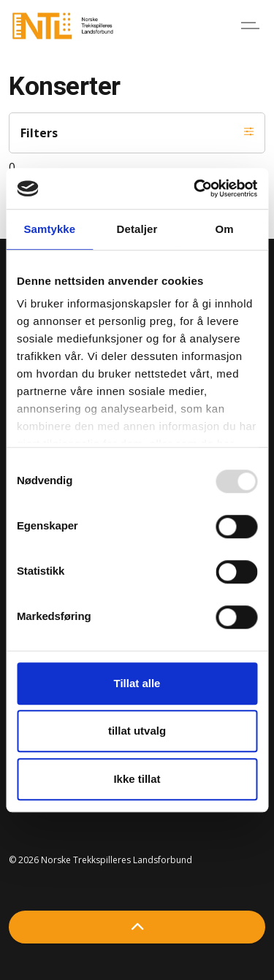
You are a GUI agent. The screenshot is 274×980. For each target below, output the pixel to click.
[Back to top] (137, 927)
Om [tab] (225, 229)
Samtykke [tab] (49, 229)
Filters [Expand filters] (137, 133)
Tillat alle (137, 683)
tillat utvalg (137, 731)
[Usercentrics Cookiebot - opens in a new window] (195, 188)
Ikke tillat (137, 779)
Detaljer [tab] (137, 229)
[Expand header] (252, 26)
